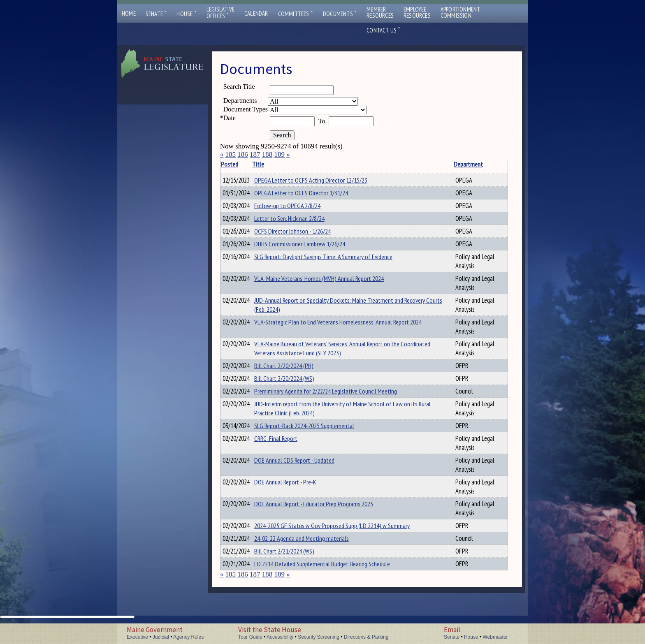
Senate (156, 14)
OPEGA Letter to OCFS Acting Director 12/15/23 (324, 180)
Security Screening (319, 637)
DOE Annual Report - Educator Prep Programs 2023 (326, 516)
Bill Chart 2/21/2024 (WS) (297, 566)
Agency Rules (188, 637)
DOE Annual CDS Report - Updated (307, 473)
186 (243, 154)
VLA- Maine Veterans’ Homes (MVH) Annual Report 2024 (332, 286)
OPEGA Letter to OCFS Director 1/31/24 (314, 194)
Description (494, 164)
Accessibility (280, 637)
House (186, 14)
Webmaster (495, 637)
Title (271, 164)
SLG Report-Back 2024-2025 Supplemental (317, 437)
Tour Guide (250, 637)
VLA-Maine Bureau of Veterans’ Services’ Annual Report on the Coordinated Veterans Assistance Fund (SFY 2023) (340, 356)
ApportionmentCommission (461, 12)
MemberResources (380, 12)
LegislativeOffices (220, 13)
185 (230, 154)
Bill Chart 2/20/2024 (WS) (297, 387)
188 (267, 154)
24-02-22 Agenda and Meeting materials (314, 552)
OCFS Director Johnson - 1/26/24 (305, 236)
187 (255, 154)
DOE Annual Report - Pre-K (298, 494)
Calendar (256, 13)
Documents (340, 14)
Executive (137, 637)
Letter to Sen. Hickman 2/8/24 (302, 222)
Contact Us (383, 30)
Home (129, 13)
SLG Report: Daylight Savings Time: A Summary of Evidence (336, 264)
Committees (296, 14)
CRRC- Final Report (289, 451)
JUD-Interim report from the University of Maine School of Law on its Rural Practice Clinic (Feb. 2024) (345, 419)
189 (279, 154)
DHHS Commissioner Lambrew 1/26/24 (312, 250)
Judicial (161, 637)
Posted (242, 164)
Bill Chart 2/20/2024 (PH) (297, 373)
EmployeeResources (417, 12)
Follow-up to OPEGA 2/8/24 (300, 208)
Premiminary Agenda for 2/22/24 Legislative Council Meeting (338, 401)
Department (445, 164)
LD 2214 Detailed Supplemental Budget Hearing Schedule (335, 580)
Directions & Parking (366, 637)
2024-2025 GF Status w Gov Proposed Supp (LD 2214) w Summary (345, 538)
